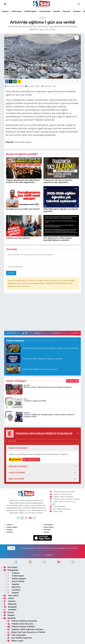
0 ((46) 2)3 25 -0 (31, 460)
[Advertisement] (43, 313)
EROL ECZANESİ (16, 479)
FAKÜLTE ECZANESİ (18, 448)
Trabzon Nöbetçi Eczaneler (63, 492)
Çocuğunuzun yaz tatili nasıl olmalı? (23, 209)
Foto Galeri (11, 596)
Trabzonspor (16, 11)
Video (9, 598)
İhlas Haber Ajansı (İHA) (16, 86)
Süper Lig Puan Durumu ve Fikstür (26, 632)
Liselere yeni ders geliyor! (18, 238)
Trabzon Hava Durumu (61, 494)
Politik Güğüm (31, 11)
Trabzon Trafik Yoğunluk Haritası (65, 499)
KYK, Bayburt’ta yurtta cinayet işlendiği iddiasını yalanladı (58, 239)
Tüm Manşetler (58, 506)
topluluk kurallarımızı (30, 281)
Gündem (77, 11)
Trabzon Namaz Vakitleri (62, 497)
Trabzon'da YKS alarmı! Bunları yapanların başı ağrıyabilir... (58, 181)
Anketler (10, 610)
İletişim (9, 615)
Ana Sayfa (10, 567)
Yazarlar (57, 11)
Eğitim (43, 18)
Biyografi (10, 607)
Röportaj (10, 604)
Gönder (11, 273)
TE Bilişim (49, 555)
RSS (11, 548)
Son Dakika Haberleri (60, 509)
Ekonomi (66, 11)
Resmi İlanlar (45, 11)
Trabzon (5, 11)
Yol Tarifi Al (15, 460)
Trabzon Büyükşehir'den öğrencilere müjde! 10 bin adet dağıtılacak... (23, 181)
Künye (9, 612)
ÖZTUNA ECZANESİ (18, 466)
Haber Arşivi (57, 511)
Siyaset (45, 532)
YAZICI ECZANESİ (17, 473)
